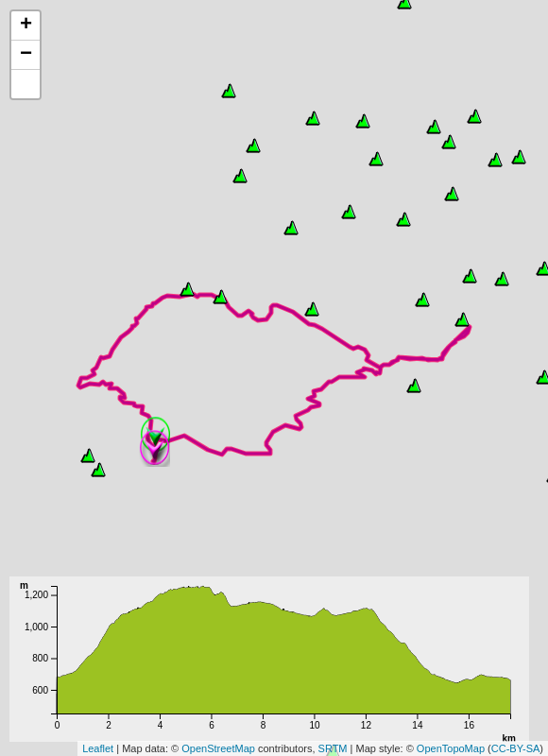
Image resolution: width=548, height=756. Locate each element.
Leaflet (98, 748)
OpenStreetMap (218, 748)
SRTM (333, 748)
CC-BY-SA (516, 748)
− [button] (26, 55)
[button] (26, 84)
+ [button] (26, 26)
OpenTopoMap (451, 748)
